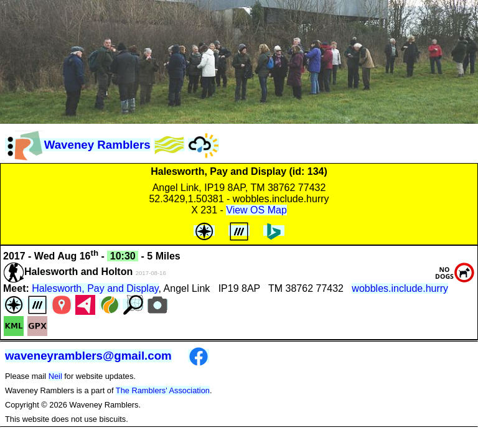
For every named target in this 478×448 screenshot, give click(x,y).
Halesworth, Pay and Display (95, 288)
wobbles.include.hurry (400, 288)
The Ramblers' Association (163, 390)
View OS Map (256, 210)
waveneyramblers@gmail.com (88, 356)
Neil (55, 376)
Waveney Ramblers (78, 145)
